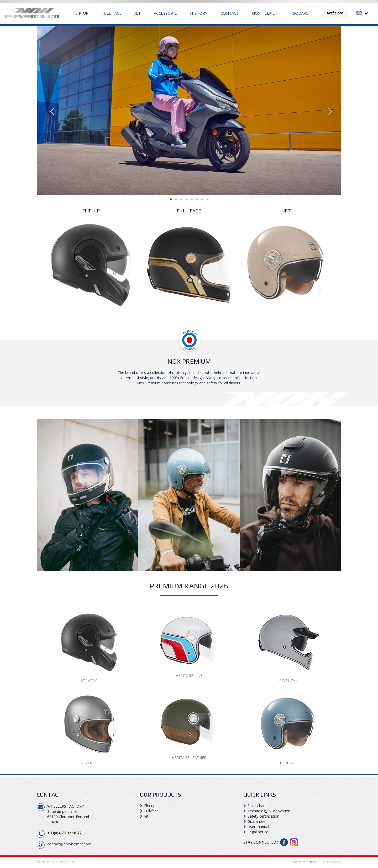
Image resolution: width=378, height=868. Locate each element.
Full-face (112, 13)
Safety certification (263, 816)
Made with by (317, 862)
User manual (258, 827)
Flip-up (81, 13)
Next (328, 111)
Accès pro (335, 13)
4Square (300, 13)
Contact (230, 13)
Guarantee (256, 821)
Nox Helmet (265, 13)
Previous (50, 111)
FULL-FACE (189, 211)
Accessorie (165, 13)
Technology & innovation (269, 811)
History (199, 13)
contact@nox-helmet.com (69, 844)
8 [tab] (213, 199)
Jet (138, 13)
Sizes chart (257, 806)
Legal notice (258, 832)
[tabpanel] (189, 111)
